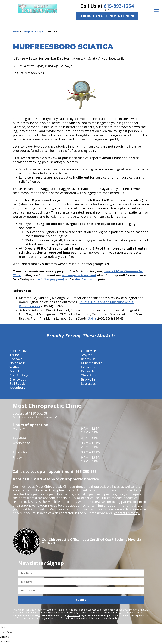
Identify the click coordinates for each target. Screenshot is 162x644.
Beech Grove (19, 351)
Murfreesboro (92, 363)
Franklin (16, 371)
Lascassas (88, 384)
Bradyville (88, 379)
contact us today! (127, 513)
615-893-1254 (119, 6)
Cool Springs (19, 375)
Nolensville (18, 363)
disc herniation (86, 279)
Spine (92, 318)
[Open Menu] (156, 10)
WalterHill (17, 367)
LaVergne (88, 367)
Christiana (89, 375)
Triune (15, 355)
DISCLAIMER (73, 615)
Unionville (88, 351)
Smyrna (87, 355)
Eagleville (88, 371)
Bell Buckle (17, 384)
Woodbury (17, 388)
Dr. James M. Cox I (50, 618)
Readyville (88, 359)
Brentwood (18, 379)
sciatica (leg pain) (51, 279)
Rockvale (16, 359)
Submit (81, 600)
